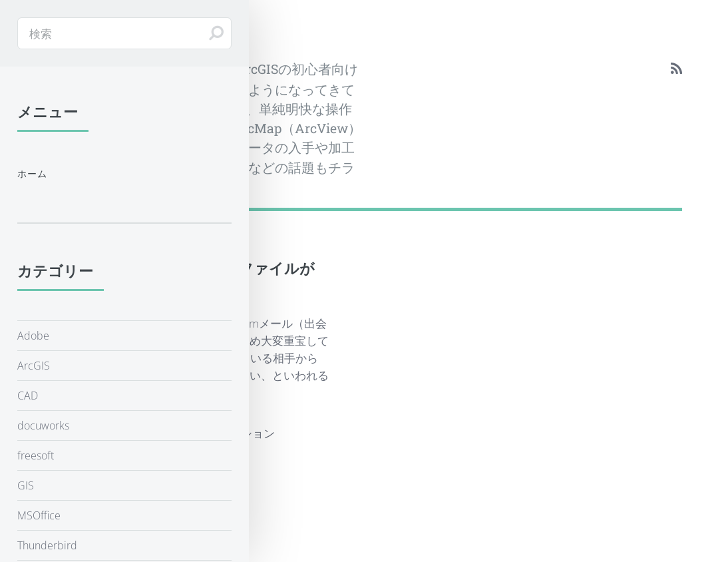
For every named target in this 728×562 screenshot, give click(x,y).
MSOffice (39, 515)
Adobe (33, 336)
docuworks (43, 425)
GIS (26, 485)
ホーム (33, 173)
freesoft (36, 455)
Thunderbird (47, 545)
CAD (28, 396)
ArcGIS (34, 366)
